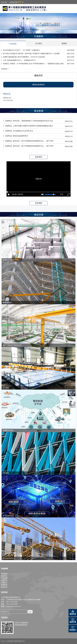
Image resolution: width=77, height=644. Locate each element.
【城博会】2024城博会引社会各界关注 (19, 131)
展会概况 (4, 574)
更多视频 (39, 203)
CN (2, 2)
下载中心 (4, 583)
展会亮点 (4, 576)
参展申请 (4, 585)
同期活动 (4, 580)
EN (6, 2)
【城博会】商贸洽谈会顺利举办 (16, 136)
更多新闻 (39, 157)
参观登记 (4, 587)
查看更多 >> (5, 69)
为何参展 (4, 578)
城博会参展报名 (38, 85)
